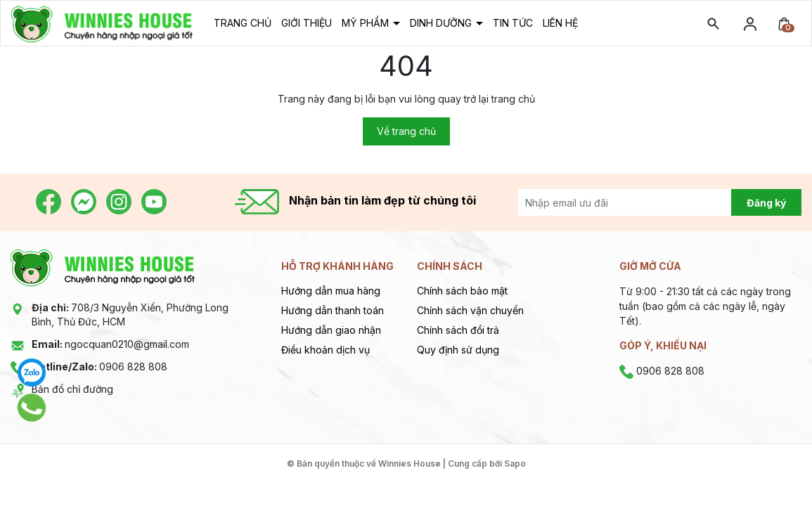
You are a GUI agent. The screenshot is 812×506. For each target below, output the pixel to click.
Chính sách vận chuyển (470, 310)
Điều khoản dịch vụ (326, 350)
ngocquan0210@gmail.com (110, 344)
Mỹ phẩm (367, 23)
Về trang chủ (406, 131)
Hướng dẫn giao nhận (331, 330)
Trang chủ (243, 23)
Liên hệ (560, 23)
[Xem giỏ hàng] (784, 23)
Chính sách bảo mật (462, 291)
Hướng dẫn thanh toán (333, 310)
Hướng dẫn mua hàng (331, 291)
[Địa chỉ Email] (640, 202)
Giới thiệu (307, 23)
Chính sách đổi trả (458, 330)
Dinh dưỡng (442, 23)
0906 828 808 (99, 366)
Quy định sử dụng (458, 350)
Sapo (515, 463)
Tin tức (513, 23)
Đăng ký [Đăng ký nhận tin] (766, 203)
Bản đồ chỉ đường (72, 389)
